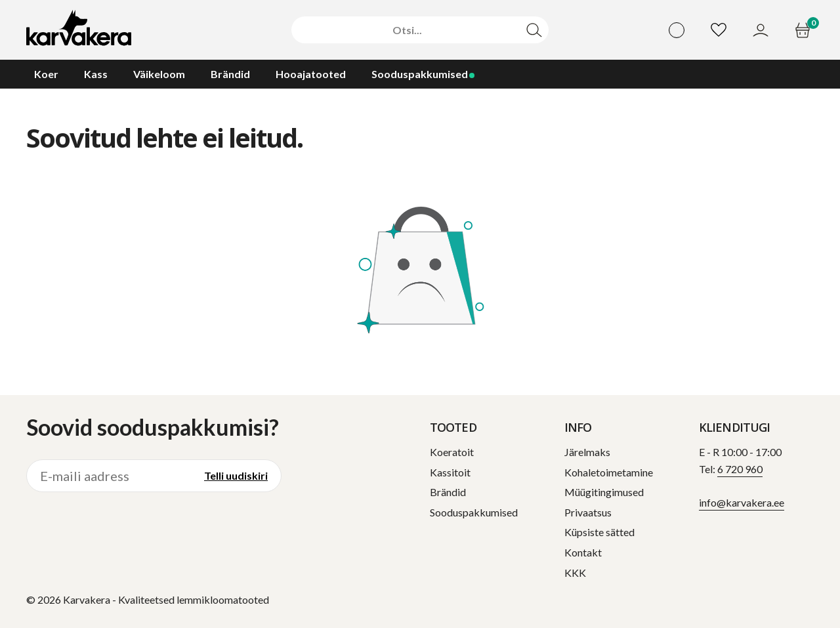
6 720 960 (740, 469)
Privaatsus (588, 512)
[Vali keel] (677, 30)
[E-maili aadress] (109, 476)
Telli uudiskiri (236, 475)
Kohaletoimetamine (609, 472)
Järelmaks (587, 452)
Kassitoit (450, 472)
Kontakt (583, 552)
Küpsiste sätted (599, 532)
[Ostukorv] (804, 30)
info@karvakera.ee (742, 502)
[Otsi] (407, 30)
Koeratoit (452, 452)
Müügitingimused (604, 492)
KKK (575, 573)
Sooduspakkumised (474, 512)
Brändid (448, 492)
